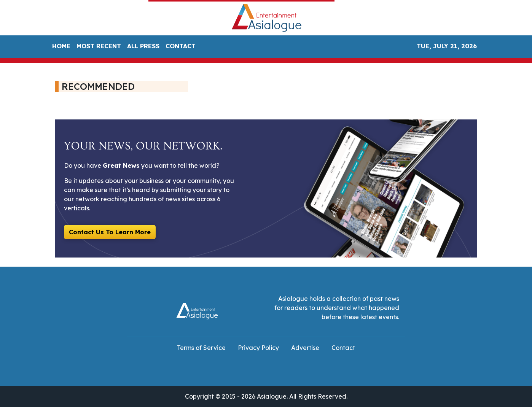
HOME (61, 46)
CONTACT (181, 46)
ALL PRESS (143, 46)
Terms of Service (201, 348)
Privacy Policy (258, 348)
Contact (343, 348)
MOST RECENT (99, 46)
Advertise (305, 348)
